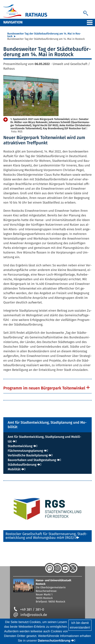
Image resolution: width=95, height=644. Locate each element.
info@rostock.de (30, 615)
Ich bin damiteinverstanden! (80, 625)
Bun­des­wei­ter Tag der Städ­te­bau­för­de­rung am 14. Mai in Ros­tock (44, 35)
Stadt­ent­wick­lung (20, 446)
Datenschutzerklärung (54, 640)
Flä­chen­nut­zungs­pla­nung (25, 451)
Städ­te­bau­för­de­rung (22, 465)
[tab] (47, 388)
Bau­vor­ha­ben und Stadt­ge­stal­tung (32, 460)
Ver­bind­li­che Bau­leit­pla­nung (28, 455)
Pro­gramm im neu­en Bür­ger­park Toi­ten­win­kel (44, 388)
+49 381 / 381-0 (29, 610)
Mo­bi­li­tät (14, 469)
